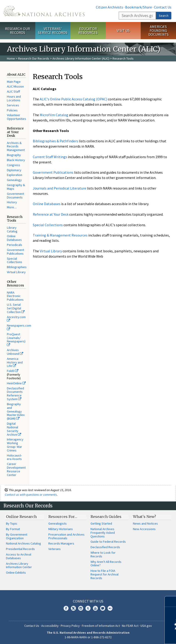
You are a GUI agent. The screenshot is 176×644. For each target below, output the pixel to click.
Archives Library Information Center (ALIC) (81, 58)
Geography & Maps (16, 187)
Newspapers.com (19, 327)
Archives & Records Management (16, 146)
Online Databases (14, 238)
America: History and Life (15, 362)
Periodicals (15, 245)
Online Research (21, 517)
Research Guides (106, 517)
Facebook (66, 608)
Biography (14, 155)
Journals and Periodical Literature (59, 188)
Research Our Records (18, 31)
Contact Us (163, 7)
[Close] (171, 601)
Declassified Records (105, 547)
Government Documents (15, 195)
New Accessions (144, 529)
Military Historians (61, 529)
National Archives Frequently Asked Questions (103, 533)
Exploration (15, 175)
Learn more (135, 636)
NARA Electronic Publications (15, 296)
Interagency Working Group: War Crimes (15, 445)
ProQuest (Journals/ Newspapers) (16, 339)
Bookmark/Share (139, 7)
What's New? (144, 517)
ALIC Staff (13, 91)
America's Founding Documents (158, 30)
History (12, 202)
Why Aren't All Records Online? (106, 564)
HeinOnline (16, 383)
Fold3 (13, 371)
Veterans (55, 549)
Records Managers (61, 543)
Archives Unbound (15, 352)
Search (164, 16)
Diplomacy (14, 170)
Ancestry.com (16, 319)
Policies (12, 110)
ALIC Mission (15, 86)
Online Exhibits (16, 572)
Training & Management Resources (60, 235)
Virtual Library (16, 272)
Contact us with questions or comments (31, 495)
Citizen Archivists (109, 7)
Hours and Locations (14, 98)
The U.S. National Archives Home (44, 11)
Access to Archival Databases (19, 556)
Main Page (14, 82)
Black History (16, 160)
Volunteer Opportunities (16, 117)
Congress (14, 165)
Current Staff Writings (50, 157)
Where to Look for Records (103, 554)
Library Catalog (12, 229)
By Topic (12, 523)
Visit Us (123, 30)
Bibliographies (17, 267)
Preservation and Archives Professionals (66, 536)
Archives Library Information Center (19, 565)
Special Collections (15, 260)
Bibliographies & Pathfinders (55, 141)
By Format (13, 529)
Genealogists (58, 523)
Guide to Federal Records (108, 542)
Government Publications (15, 252)
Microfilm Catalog (54, 115)
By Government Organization (17, 536)
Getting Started (101, 523)
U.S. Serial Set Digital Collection (16, 308)
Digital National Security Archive (14, 429)
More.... (12, 207)
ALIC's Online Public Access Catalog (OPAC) (73, 99)
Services (13, 105)
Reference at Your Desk (51, 214)
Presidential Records (20, 549)
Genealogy (14, 180)
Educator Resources (88, 31)
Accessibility (50, 626)
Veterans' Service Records (53, 31)
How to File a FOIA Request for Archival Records (104, 574)
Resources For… (63, 517)
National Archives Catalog (23, 543)
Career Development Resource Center (16, 469)
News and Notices (145, 523)
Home (11, 58)
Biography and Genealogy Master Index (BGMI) (16, 411)
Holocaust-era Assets (14, 457)
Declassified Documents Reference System (15, 394)
